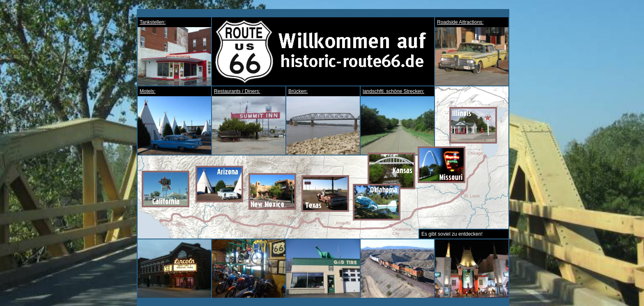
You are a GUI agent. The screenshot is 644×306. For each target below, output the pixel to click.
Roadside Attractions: (460, 22)
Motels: (148, 91)
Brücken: (298, 91)
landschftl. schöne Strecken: (393, 91)
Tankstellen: (153, 22)
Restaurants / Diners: (237, 91)
